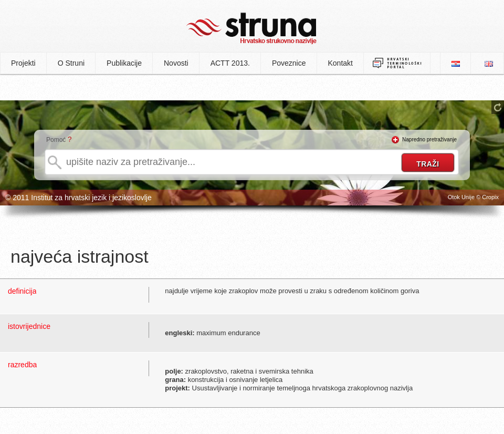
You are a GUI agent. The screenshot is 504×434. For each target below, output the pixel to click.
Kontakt (340, 63)
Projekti (23, 63)
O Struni (71, 63)
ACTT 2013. (230, 63)
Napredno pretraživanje (429, 139)
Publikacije (124, 63)
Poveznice (289, 63)
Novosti (176, 63)
